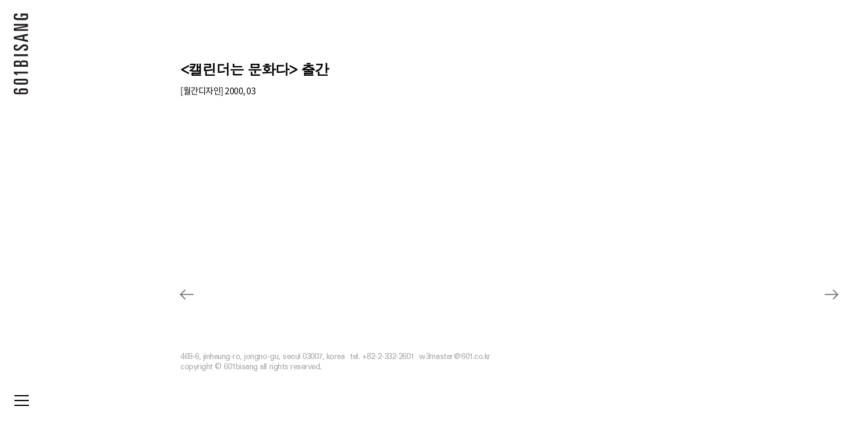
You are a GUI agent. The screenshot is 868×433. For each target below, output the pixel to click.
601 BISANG (21, 57)
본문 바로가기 (0, 0)
